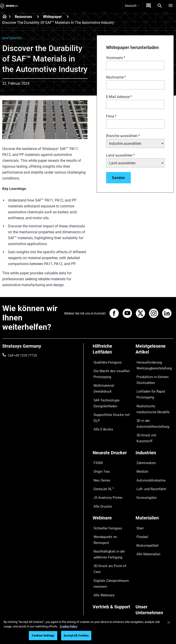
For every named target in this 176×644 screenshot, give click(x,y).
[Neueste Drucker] (112, 436)
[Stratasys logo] (9, 6)
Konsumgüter (145, 470)
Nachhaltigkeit (146, 601)
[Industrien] (155, 436)
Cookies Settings (43, 635)
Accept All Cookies (76, 635)
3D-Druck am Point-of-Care (112, 523)
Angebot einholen (105, 575)
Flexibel (141, 504)
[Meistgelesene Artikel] (155, 351)
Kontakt (141, 574)
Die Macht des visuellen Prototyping (109, 371)
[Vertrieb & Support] (112, 554)
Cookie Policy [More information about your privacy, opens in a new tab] (69, 626)
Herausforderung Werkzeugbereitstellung (152, 364)
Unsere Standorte (148, 581)
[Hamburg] (171, 6)
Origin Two (100, 450)
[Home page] (3, 17)
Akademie (143, 594)
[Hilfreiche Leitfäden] (112, 351)
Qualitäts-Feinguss (106, 361)
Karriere (141, 587)
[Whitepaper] (68, 16)
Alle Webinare (102, 542)
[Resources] (38, 16)
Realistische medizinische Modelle (153, 402)
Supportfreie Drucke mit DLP (109, 403)
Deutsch (132, 6)
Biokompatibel (146, 510)
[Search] (160, 6)
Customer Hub (103, 582)
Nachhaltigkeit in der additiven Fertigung (107, 513)
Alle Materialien (146, 517)
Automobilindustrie (149, 457)
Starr (139, 497)
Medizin (141, 450)
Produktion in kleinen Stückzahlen (150, 377)
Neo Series (100, 457)
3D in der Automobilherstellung (151, 415)
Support (98, 562)
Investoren (143, 607)
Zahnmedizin (145, 444)
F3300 (97, 444)
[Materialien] (155, 489)
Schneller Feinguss (106, 497)
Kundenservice (103, 588)
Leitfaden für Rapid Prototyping (149, 389)
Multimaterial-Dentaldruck (111, 381)
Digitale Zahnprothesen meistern (109, 532)
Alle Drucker (101, 477)
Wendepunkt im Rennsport (111, 504)
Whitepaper (52, 17)
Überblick (142, 568)
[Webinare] (112, 489)
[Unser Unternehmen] (155, 557)
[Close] (169, 622)
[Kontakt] (149, 6)
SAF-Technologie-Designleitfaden (105, 390)
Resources (23, 17)
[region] (88, 630)
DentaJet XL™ (102, 464)
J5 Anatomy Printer (106, 470)
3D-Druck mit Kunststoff (153, 424)
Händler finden (103, 568)
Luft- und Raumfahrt (150, 464)
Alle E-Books (101, 412)
